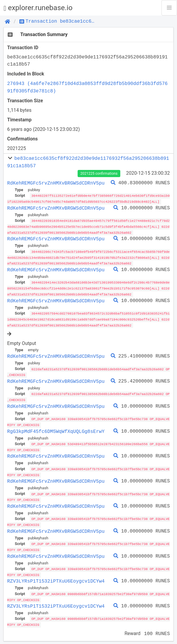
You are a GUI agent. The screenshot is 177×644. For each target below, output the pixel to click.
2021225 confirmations (99, 174)
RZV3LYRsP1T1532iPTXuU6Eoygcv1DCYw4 (56, 575)
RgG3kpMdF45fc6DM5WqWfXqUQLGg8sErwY (56, 428)
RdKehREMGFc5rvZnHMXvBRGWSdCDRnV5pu (56, 183)
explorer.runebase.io (38, 8)
